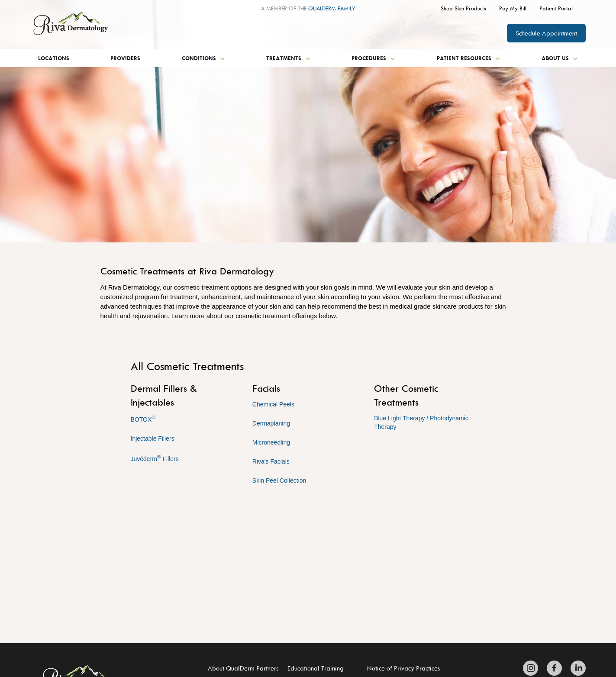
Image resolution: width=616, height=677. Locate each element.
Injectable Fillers (153, 438)
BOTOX (143, 419)
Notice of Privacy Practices (403, 668)
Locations (54, 58)
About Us (560, 58)
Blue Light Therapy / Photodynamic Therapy (421, 422)
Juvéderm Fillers (155, 458)
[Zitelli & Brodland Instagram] (533, 668)
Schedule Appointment (546, 33)
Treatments (288, 58)
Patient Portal (556, 8)
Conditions (203, 58)
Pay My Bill (513, 8)
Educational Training (316, 668)
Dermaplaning (271, 423)
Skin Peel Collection (279, 480)
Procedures (373, 58)
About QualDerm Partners (243, 668)
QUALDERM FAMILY (332, 8)
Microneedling (271, 442)
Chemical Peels (273, 404)
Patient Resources (469, 58)
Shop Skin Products (463, 8)
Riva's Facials (271, 461)
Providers (125, 58)
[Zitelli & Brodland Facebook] (554, 668)
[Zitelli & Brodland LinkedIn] (576, 668)
